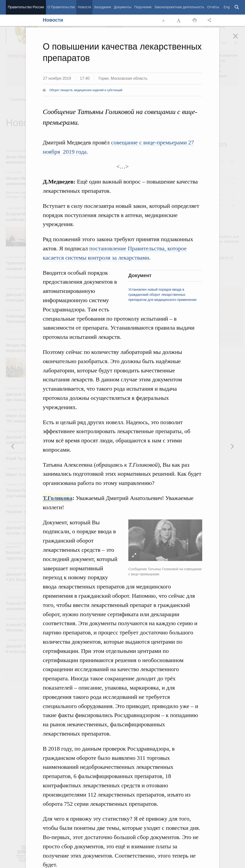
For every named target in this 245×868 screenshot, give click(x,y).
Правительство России (26, 7)
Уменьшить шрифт (164, 20)
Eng (227, 7)
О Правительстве (61, 7)
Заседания (102, 7)
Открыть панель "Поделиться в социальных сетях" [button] (210, 20)
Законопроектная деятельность (179, 7)
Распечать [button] (195, 20)
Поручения (143, 7)
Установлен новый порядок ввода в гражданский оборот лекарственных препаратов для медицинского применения (162, 295)
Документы (122, 7)
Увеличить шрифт (179, 20)
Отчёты (213, 7)
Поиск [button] (237, 7)
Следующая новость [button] (13, 446)
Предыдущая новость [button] (232, 446)
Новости (84, 7)
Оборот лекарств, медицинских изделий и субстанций (86, 90)
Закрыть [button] (239, 39)
